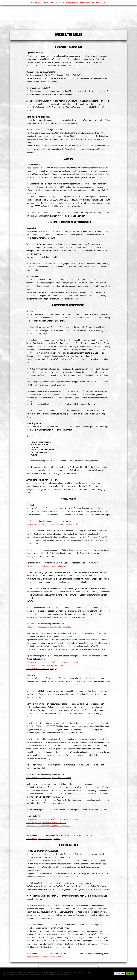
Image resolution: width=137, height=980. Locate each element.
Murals (99, 2)
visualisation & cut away (87, 2)
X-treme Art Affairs (48, 2)
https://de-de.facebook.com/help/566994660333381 (48, 665)
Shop (104, 2)
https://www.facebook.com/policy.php (42, 669)
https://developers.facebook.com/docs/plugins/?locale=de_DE (52, 524)
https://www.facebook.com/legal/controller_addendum (49, 627)
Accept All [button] (130, 974)
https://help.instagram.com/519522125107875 (46, 822)
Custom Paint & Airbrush (70, 2)
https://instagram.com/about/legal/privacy (44, 838)
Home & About (36, 2)
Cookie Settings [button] (120, 974)
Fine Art (58, 2)
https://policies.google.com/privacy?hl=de (44, 957)
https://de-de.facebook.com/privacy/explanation (46, 566)
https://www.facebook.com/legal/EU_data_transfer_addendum (52, 662)
